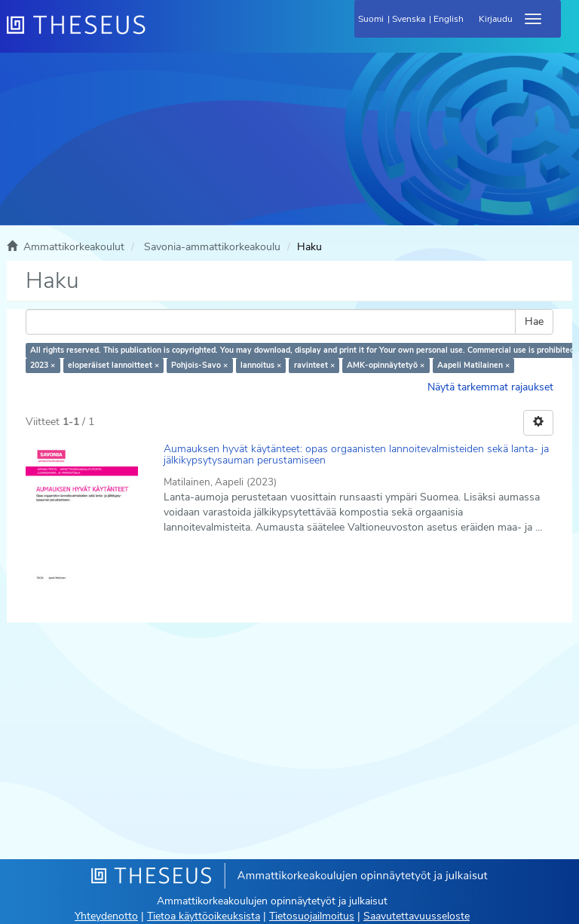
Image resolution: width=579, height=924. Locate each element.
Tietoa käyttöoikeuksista (204, 916)
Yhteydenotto (106, 916)
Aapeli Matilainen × (473, 365)
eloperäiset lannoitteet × (113, 365)
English (449, 19)
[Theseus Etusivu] (158, 34)
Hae (534, 321)
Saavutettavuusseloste (417, 916)
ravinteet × (314, 365)
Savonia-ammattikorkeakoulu (212, 247)
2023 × (43, 365)
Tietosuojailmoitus (312, 916)
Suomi (371, 19)
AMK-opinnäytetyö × (386, 365)
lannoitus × (261, 365)
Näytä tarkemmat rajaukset (490, 387)
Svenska (409, 19)
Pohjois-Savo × (199, 365)
